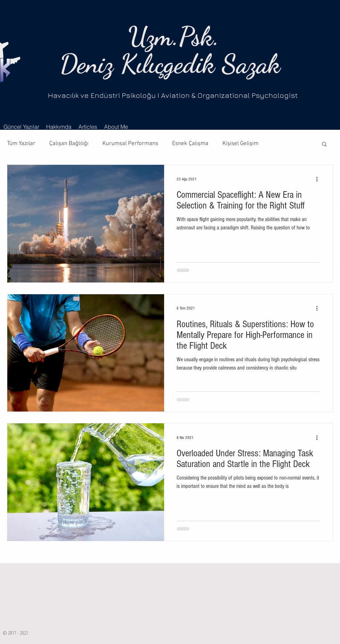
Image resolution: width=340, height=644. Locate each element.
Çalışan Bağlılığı (69, 144)
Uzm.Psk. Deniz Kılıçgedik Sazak (170, 50)
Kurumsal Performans (130, 144)
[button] (324, 145)
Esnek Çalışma (190, 144)
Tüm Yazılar (21, 144)
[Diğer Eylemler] (319, 179)
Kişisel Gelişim (240, 144)
